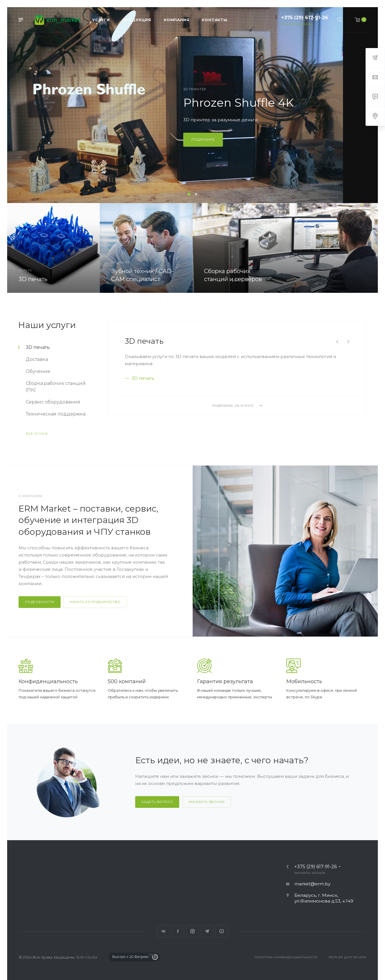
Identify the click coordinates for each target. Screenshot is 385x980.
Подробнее (238, 140)
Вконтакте (163, 931)
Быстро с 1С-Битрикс (131, 957)
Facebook (178, 931)
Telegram (207, 931)
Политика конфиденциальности (286, 957)
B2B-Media (87, 957)
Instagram (192, 931)
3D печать (144, 341)
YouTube (222, 931)
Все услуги (37, 434)
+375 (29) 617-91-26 (305, 18)
